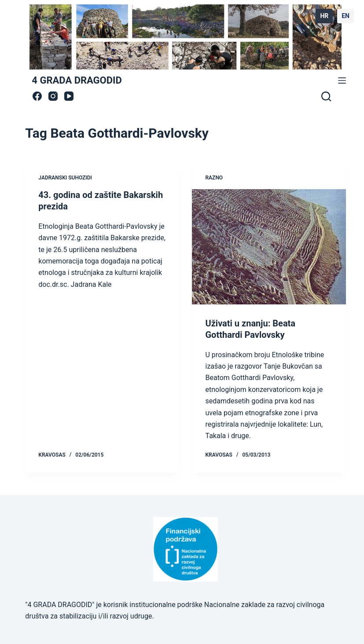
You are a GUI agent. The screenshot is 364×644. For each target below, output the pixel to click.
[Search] (326, 96)
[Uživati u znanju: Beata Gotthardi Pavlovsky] (269, 247)
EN (346, 16)
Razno (214, 178)
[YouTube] (69, 96)
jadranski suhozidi (65, 178)
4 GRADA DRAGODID (77, 80)
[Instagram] (53, 96)
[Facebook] (37, 96)
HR (324, 16)
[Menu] (342, 80)
